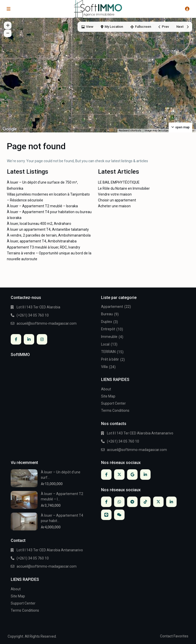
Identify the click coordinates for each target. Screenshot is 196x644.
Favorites (181, 636)
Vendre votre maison (115, 194)
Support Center (113, 403)
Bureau (107, 314)
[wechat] (119, 515)
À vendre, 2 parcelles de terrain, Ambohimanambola (49, 235)
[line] (106, 515)
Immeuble (109, 337)
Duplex (107, 322)
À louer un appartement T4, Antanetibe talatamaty (48, 229)
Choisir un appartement (117, 200)
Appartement (112, 307)
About (106, 389)
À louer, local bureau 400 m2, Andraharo (39, 224)
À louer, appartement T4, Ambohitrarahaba (42, 241)
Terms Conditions (115, 410)
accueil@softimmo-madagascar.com (47, 323)
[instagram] (42, 339)
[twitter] (119, 475)
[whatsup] (119, 502)
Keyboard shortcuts (130, 131)
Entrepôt (108, 329)
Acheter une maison (114, 206)
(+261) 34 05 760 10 (33, 315)
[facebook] (16, 339)
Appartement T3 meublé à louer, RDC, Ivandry (44, 247)
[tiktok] (145, 502)
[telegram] (132, 502)
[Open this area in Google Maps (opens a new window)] (10, 129)
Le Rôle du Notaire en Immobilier (124, 188)
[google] (132, 475)
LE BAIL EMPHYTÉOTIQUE (119, 182)
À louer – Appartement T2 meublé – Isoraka (42, 206)
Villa (104, 367)
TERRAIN (108, 352)
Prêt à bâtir (110, 359)
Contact (166, 636)
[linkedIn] (29, 339)
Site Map (108, 396)
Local (105, 344)
